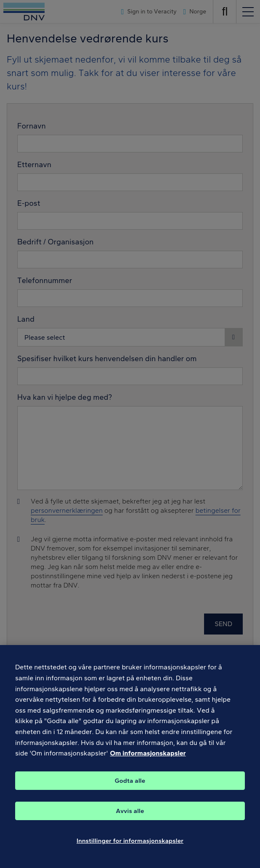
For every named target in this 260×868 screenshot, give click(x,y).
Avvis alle (130, 817)
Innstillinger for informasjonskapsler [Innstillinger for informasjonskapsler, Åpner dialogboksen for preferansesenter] (130, 847)
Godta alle (130, 787)
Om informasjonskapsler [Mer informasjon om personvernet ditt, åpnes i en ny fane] (148, 759)
